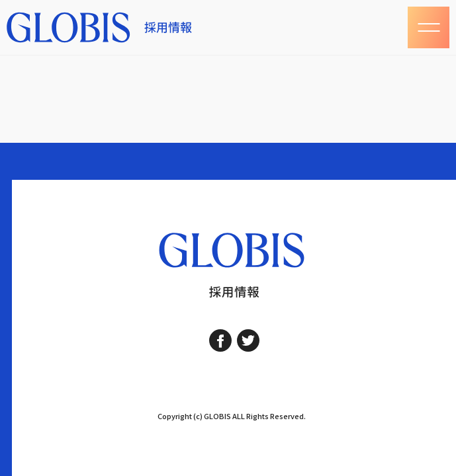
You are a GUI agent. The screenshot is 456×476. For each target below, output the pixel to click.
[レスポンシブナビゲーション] (429, 27)
